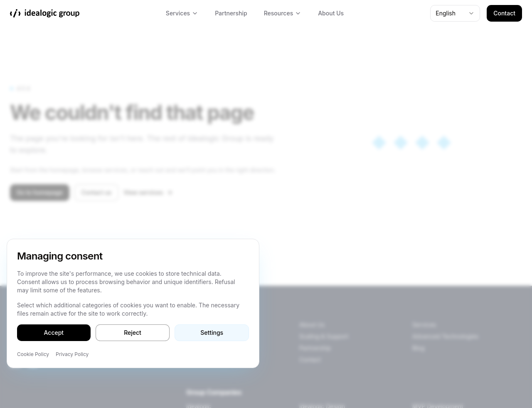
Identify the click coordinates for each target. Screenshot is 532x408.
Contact (504, 13)
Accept (54, 333)
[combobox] (455, 13)
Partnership (231, 13)
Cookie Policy (33, 354)
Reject (133, 333)
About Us (331, 13)
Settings (212, 333)
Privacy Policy (72, 354)
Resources (283, 13)
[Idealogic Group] (45, 13)
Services (182, 13)
